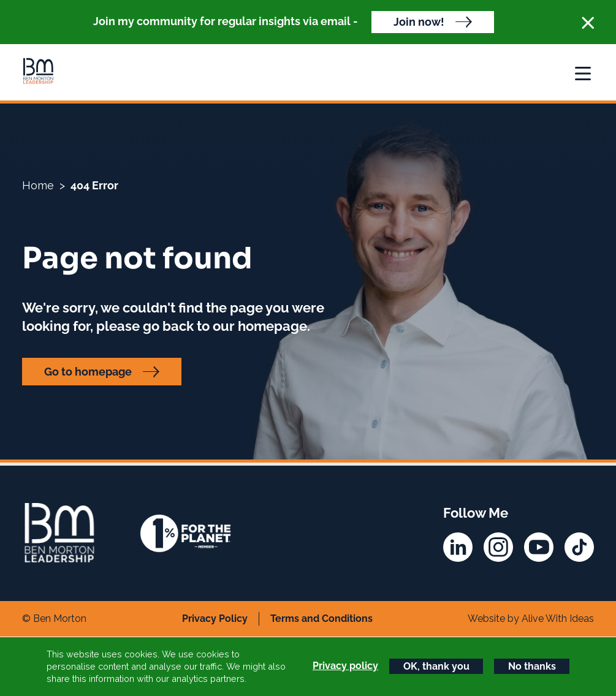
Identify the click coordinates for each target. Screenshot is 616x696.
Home (38, 185)
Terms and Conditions (321, 618)
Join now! (419, 22)
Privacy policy (345, 666)
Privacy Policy (215, 618)
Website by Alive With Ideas (531, 618)
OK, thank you (436, 666)
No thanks (532, 666)
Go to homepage (88, 372)
